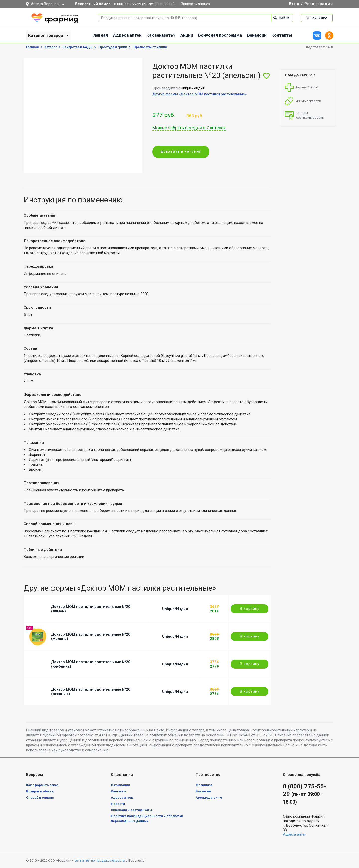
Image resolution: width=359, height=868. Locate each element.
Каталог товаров (46, 35)
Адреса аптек (127, 35)
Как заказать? (161, 35)
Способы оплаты (40, 797)
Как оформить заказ (42, 785)
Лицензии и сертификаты (132, 810)
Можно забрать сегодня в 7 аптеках (189, 128)
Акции (187, 35)
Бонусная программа (220, 35)
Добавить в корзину (181, 152)
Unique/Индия (175, 609)
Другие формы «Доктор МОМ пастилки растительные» (199, 94)
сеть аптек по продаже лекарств (100, 860)
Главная (100, 35)
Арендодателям (209, 797)
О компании (120, 785)
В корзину (250, 609)
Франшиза (204, 785)
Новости (118, 804)
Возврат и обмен (40, 791)
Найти (281, 18)
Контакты (282, 35)
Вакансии (257, 35)
